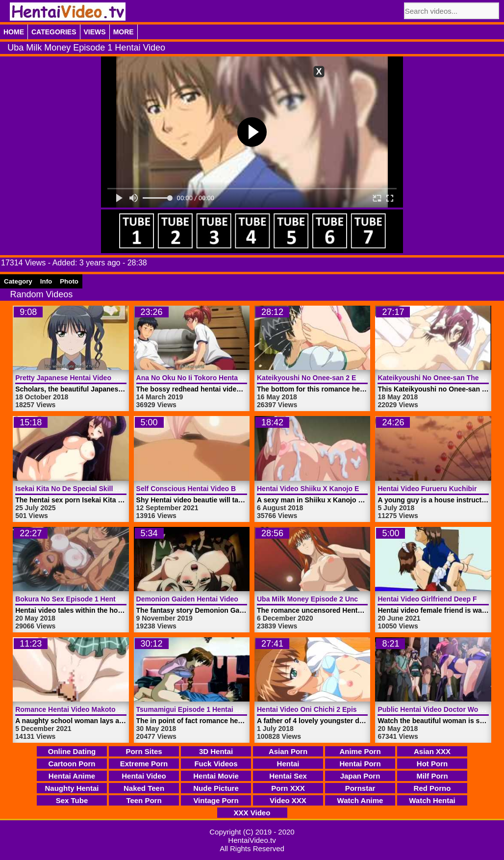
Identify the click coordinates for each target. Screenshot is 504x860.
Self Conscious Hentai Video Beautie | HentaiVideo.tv (223, 489)
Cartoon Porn (72, 764)
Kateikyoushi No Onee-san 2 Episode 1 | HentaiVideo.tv (347, 378)
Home (14, 32)
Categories (54, 32)
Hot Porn (432, 764)
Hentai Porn (360, 764)
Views (95, 32)
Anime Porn (360, 751)
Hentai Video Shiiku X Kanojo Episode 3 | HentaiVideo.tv (349, 489)
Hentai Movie (216, 776)
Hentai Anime (72, 776)
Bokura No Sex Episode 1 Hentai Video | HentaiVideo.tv (105, 599)
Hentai (288, 764)
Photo (69, 281)
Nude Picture (216, 788)
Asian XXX (432, 751)
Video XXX (288, 800)
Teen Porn (144, 800)
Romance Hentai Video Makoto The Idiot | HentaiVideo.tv (107, 709)
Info (46, 281)
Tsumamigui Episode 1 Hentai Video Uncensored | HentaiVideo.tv (242, 709)
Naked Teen (144, 788)
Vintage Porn (216, 800)
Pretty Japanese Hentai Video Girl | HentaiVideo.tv (97, 378)
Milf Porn (432, 776)
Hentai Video (144, 776)
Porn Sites (144, 751)
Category (18, 281)
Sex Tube (72, 800)
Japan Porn (360, 776)
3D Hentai (216, 751)
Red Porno (432, 788)
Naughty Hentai (72, 788)
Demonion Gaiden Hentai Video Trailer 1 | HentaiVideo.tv (228, 599)
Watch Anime (360, 800)
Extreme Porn (144, 764)
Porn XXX (288, 788)
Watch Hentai (432, 800)
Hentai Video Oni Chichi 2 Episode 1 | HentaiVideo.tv (342, 709)
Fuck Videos (216, 764)
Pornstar (360, 788)
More (124, 32)
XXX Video (252, 813)
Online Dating (72, 751)
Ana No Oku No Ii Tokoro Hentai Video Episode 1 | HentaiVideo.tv (242, 378)
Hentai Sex (288, 776)
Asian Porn (288, 751)
